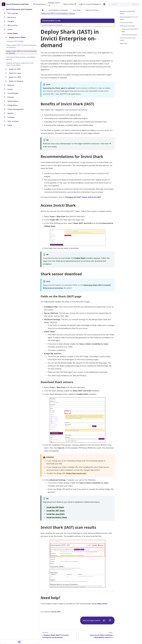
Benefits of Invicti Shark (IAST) (127, 13)
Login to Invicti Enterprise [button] (89, 4)
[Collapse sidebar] (19, 642)
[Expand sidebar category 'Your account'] (5, 121)
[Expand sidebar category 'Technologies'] (5, 93)
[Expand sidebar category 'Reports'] (5, 85)
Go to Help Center (100, 604)
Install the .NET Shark (56, 511)
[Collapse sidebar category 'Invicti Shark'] (5, 33)
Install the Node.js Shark (57, 517)
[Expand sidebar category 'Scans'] (5, 29)
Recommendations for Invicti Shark (129, 18)
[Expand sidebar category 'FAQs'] (5, 125)
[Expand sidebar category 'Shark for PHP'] (6, 69)
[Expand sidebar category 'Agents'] (5, 113)
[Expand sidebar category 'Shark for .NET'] (6, 77)
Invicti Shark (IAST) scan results (128, 39)
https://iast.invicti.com (76, 473)
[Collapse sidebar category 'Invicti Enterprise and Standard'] (3, 9)
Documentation (39, 4)
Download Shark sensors (129, 35)
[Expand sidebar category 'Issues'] (5, 89)
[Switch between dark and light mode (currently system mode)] (105, 4)
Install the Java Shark (56, 514)
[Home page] (43, 10)
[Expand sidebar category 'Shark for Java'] (6, 73)
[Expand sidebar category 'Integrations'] (5, 105)
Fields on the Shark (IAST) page (130, 30)
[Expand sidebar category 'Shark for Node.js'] (6, 81)
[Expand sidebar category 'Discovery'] (5, 17)
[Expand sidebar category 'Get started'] (5, 13)
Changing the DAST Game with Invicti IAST (83, 197)
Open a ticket (70, 4)
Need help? (124, 44)
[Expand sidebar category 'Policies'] (5, 97)
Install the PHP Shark (55, 507)
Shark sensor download (127, 26)
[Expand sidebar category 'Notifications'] (5, 101)
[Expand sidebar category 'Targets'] (5, 21)
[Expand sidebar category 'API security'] (5, 25)
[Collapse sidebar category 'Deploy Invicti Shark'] (6, 37)
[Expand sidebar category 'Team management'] (5, 109)
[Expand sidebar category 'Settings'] (5, 117)
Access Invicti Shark (126, 23)
